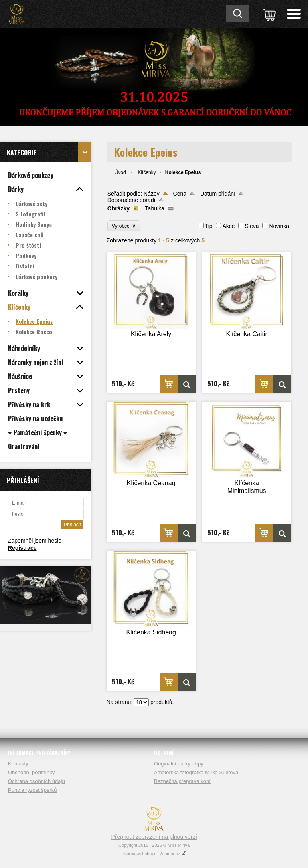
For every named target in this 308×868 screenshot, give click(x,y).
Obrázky (119, 208)
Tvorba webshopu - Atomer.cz (154, 854)
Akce (228, 226)
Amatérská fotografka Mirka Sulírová (196, 772)
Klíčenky (147, 172)
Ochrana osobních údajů (36, 781)
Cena (180, 194)
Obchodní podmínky (31, 772)
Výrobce (124, 226)
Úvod (120, 172)
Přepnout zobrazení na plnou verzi (154, 837)
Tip (209, 226)
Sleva (252, 226)
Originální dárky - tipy (179, 764)
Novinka (279, 226)
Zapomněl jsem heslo (35, 541)
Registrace (22, 548)
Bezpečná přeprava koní (182, 781)
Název (152, 194)
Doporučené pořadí (132, 200)
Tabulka (155, 208)
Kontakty (18, 764)
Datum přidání (218, 194)
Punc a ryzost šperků (32, 790)
